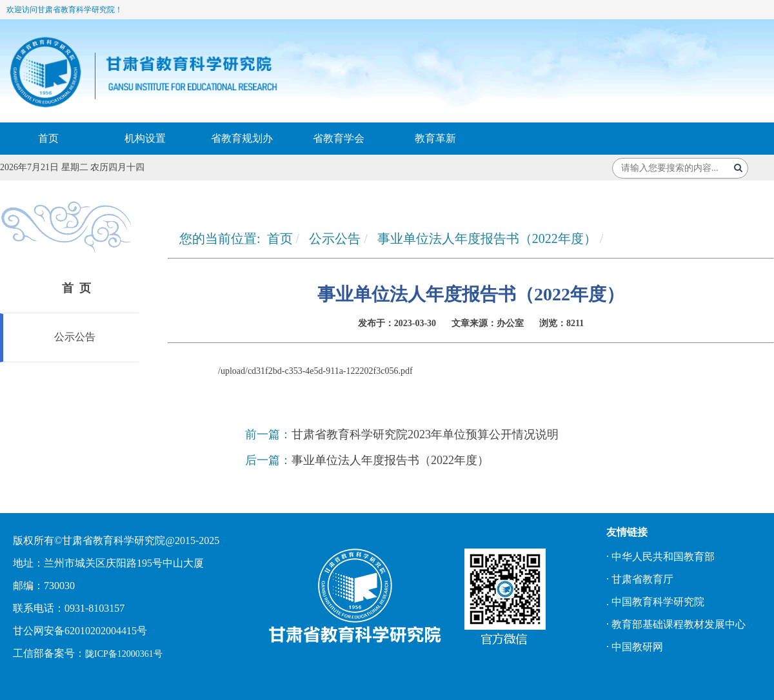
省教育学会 (339, 138)
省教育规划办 (242, 138)
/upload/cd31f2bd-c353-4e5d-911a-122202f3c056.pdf (315, 371)
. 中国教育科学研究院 (655, 602)
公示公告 (74, 337)
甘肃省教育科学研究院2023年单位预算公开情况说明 (425, 434)
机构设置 (145, 138)
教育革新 (435, 138)
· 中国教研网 (635, 647)
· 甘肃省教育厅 (640, 579)
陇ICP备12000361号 (124, 654)
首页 (48, 138)
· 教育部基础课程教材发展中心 (676, 624)
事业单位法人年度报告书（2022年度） (487, 238)
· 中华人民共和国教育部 (660, 557)
